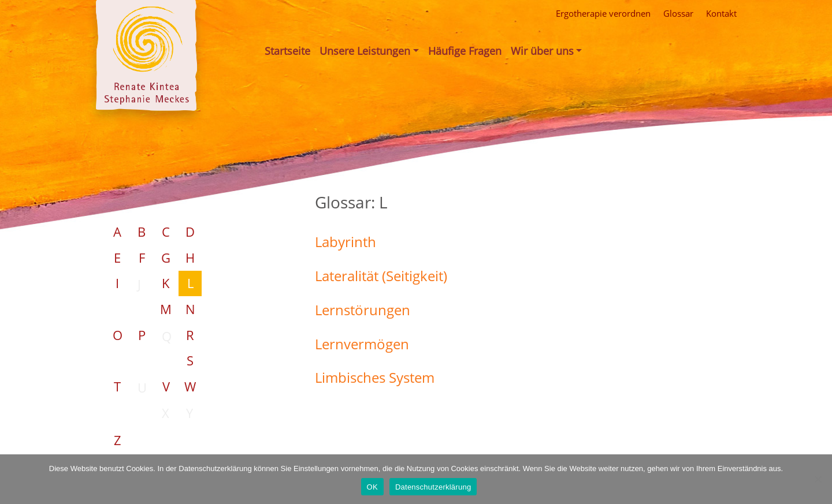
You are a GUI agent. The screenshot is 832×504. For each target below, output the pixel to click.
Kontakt (721, 13)
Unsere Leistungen (365, 51)
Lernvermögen (362, 344)
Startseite (287, 51)
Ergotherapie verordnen (603, 13)
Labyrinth (346, 242)
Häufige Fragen (465, 51)
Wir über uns (542, 51)
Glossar (678, 13)
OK (372, 487)
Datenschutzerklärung (433, 487)
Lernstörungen (363, 310)
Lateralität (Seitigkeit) (381, 276)
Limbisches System (375, 377)
